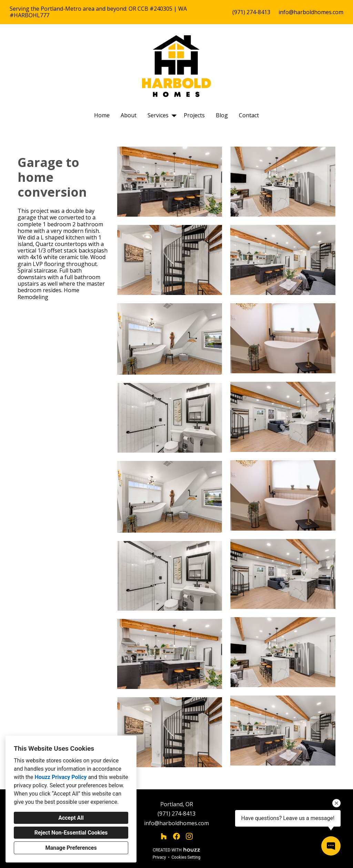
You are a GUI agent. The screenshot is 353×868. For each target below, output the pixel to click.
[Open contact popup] (331, 846)
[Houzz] (164, 836)
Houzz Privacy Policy (60, 777)
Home (102, 115)
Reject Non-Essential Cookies (71, 833)
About (129, 115)
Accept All (71, 818)
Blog (222, 115)
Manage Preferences (71, 848)
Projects (194, 115)
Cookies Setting (186, 857)
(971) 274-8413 (251, 12)
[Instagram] (189, 836)
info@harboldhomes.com (311, 12)
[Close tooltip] (336, 803)
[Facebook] (177, 836)
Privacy (159, 857)
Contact (249, 115)
